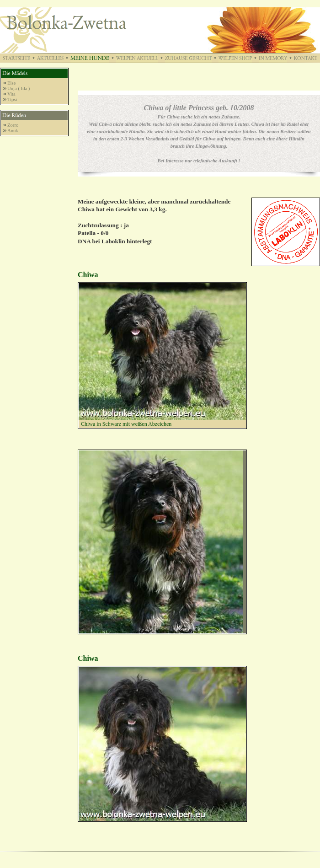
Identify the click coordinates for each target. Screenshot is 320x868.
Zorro (13, 125)
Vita (11, 94)
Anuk (13, 131)
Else (11, 83)
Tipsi (12, 99)
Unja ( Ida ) (19, 88)
